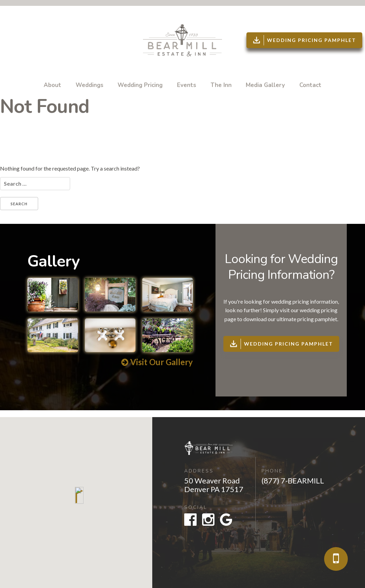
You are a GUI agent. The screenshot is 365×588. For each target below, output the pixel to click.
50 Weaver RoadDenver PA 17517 (214, 485)
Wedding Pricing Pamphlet (304, 40)
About (52, 85)
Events (187, 85)
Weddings (90, 85)
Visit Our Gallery (157, 362)
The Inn (221, 85)
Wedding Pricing (140, 85)
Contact (310, 85)
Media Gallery (265, 85)
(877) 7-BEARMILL (293, 481)
